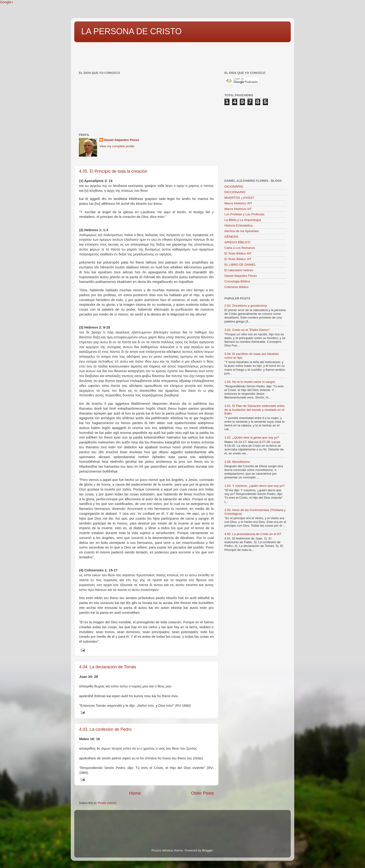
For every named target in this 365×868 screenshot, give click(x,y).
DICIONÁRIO (234, 187)
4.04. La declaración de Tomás (108, 667)
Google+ (7, 2)
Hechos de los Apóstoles (242, 231)
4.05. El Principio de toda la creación (113, 171)
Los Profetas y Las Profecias (244, 214)
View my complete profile (117, 146)
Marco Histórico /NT (238, 203)
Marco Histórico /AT (238, 209)
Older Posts (202, 793)
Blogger (207, 850)
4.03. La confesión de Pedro (105, 729)
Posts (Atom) (107, 803)
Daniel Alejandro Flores (122, 140)
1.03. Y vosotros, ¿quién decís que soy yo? (254, 486)
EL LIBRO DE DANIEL (240, 265)
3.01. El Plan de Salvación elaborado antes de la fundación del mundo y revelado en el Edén (254, 410)
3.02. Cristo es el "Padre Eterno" (247, 330)
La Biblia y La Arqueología (243, 220)
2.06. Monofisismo (237, 462)
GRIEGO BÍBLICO (237, 242)
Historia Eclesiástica (238, 225)
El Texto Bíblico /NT (238, 253)
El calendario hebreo (239, 270)
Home (135, 793)
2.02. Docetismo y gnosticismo (246, 306)
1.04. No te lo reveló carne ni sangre (250, 382)
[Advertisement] (159, 54)
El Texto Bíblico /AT (238, 259)
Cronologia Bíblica (237, 281)
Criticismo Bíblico (237, 287)
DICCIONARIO (235, 192)
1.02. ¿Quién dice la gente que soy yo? (252, 437)
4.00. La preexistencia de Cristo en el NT (253, 534)
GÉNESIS (231, 237)
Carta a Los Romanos (240, 248)
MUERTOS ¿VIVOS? (239, 198)
